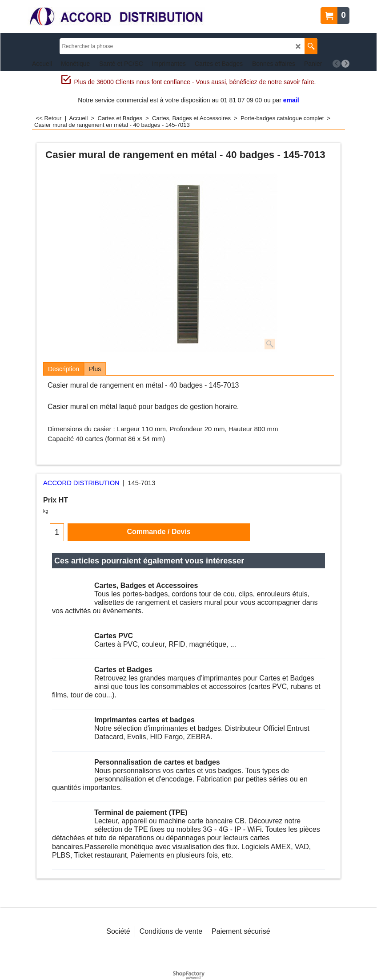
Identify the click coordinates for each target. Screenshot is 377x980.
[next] (345, 64)
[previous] (337, 64)
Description (64, 369)
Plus (95, 369)
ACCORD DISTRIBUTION (81, 483)
